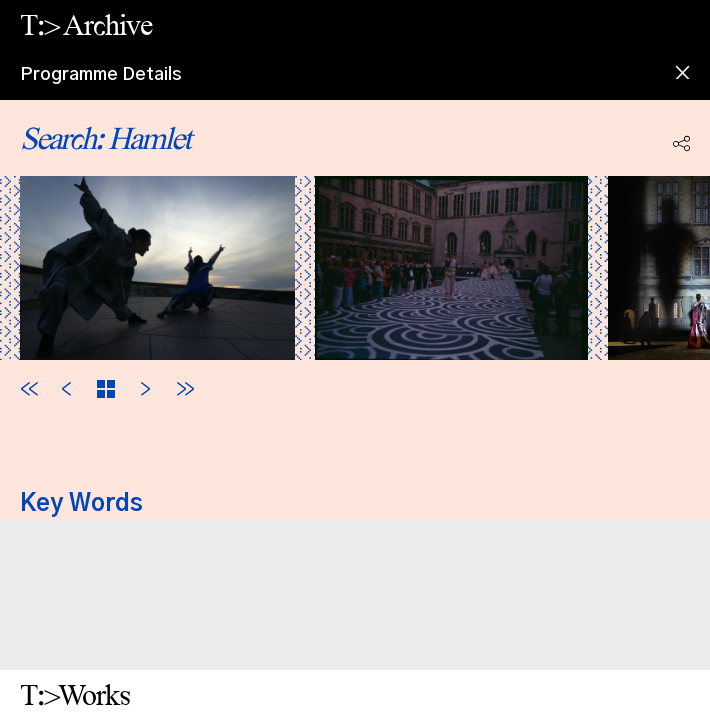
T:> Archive (86, 24)
